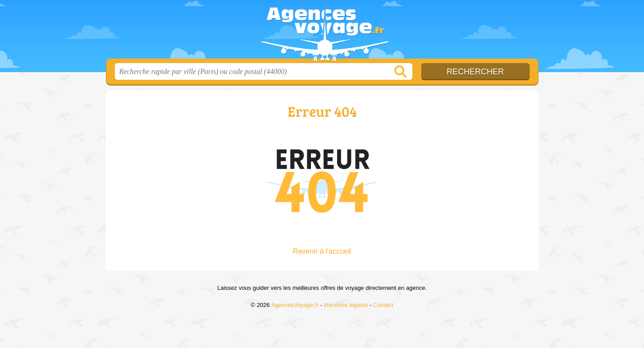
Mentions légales (346, 305)
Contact (383, 305)
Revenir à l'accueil (322, 251)
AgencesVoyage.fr (322, 32)
